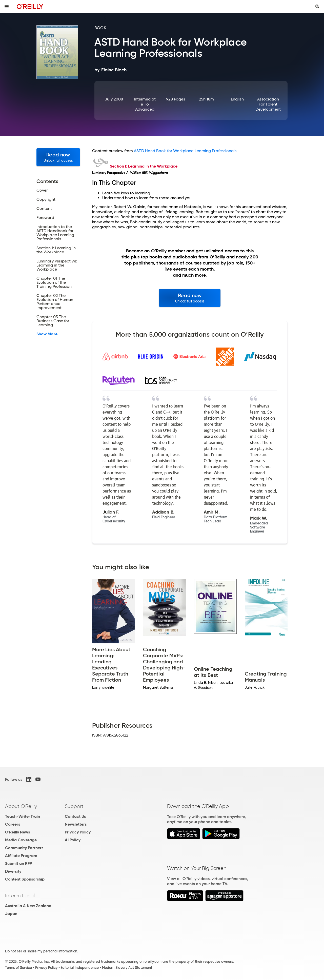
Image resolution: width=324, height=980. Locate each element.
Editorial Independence (80, 968)
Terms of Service (18, 968)
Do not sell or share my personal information (41, 951)
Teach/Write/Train (23, 816)
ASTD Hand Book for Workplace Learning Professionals (185, 151)
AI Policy (73, 840)
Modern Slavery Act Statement (127, 968)
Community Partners (24, 848)
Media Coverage (21, 840)
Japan (11, 914)
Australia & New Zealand (28, 906)
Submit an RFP (18, 863)
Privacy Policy (78, 832)
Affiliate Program (21, 856)
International (20, 895)
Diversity (13, 871)
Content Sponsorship (25, 879)
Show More (47, 334)
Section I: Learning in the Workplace (144, 166)
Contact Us (75, 816)
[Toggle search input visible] (317, 7)
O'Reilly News (17, 832)
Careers (13, 824)
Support (74, 806)
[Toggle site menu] (7, 7)
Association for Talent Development (268, 104)
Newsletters (76, 824)
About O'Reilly (21, 806)
